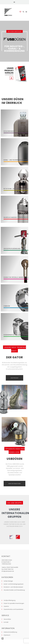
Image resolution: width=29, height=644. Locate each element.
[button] (23, 12)
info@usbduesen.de (8, 571)
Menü (26, 12)
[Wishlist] (20, 12)
